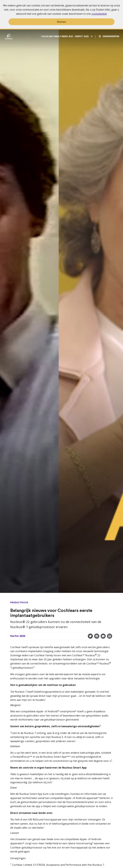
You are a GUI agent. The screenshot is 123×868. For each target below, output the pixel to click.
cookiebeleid (99, 14)
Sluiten (61, 22)
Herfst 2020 (18, 636)
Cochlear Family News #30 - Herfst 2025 (65, 36)
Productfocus (19, 602)
